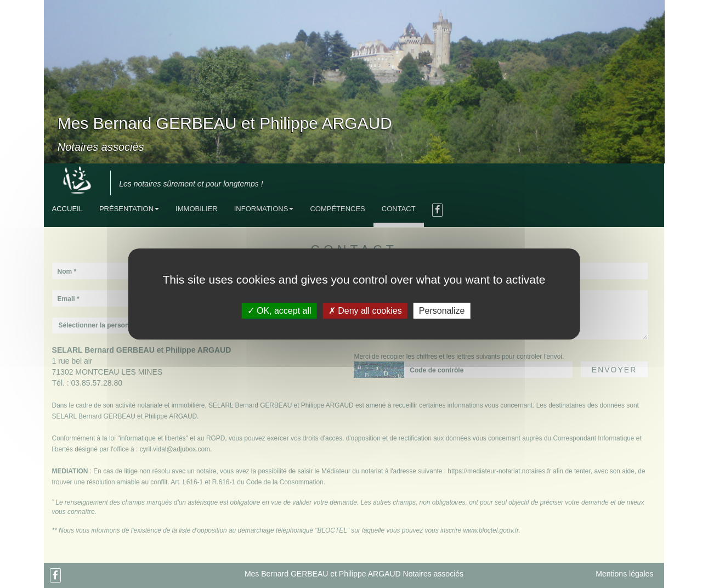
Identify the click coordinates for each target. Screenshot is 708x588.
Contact (399, 209)
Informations (264, 209)
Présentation (129, 209)
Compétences (337, 209)
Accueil (67, 209)
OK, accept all (279, 311)
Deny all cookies (365, 311)
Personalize (442, 311)
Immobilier (197, 209)
